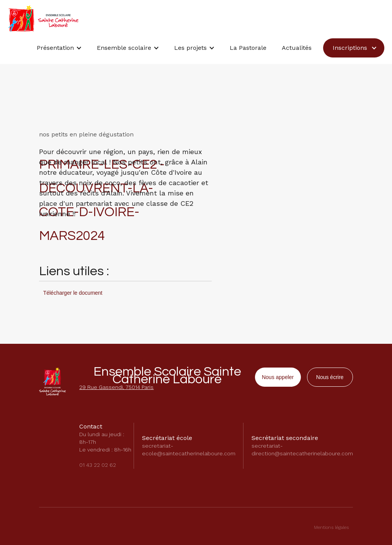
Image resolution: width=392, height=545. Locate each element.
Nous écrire (330, 377)
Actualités (297, 48)
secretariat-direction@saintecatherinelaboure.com (302, 450)
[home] (43, 19)
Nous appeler (278, 377)
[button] (59, 50)
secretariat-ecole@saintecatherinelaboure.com (189, 450)
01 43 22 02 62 (98, 465)
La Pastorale (248, 48)
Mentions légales (331, 527)
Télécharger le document (73, 293)
